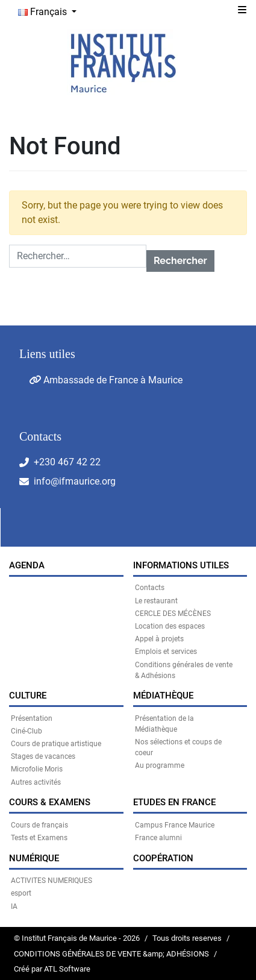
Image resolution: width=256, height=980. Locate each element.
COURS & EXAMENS (50, 802)
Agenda (27, 565)
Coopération (163, 858)
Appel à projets (159, 639)
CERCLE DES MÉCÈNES (173, 614)
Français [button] (44, 12)
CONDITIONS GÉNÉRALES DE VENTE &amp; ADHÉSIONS (111, 954)
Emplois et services (166, 652)
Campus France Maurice (175, 825)
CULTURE (28, 696)
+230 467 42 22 (67, 462)
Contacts (150, 588)
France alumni (158, 838)
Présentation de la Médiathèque (164, 724)
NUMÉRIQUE (34, 858)
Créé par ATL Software (52, 969)
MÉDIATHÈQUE (163, 696)
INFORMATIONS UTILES (181, 565)
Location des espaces (170, 626)
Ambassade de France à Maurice (106, 380)
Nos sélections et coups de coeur (178, 747)
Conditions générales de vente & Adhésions (184, 670)
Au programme (160, 765)
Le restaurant (156, 601)
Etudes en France (174, 802)
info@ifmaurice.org (75, 481)
